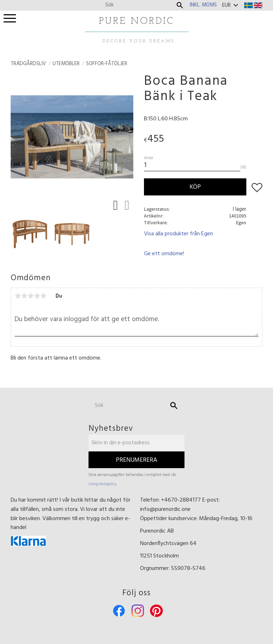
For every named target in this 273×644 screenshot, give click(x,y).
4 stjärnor (37, 296)
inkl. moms (203, 5)
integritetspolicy (103, 484)
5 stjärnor (43, 296)
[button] (10, 19)
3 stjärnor (31, 296)
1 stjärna (18, 296)
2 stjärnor (24, 296)
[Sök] (180, 5)
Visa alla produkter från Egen (178, 234)
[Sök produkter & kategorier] (139, 5)
